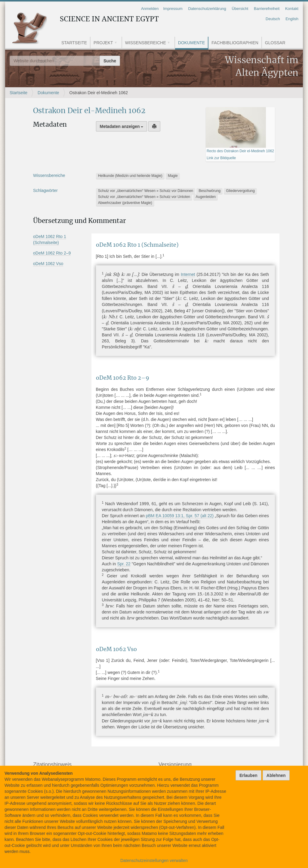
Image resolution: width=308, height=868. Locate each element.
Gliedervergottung (240, 191)
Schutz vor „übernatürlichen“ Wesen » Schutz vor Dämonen (146, 191)
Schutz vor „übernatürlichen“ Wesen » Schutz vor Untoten (144, 197)
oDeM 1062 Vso (48, 264)
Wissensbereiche (146, 43)
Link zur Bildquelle (221, 158)
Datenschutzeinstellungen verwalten (154, 860)
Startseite (74, 43)
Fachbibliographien (235, 43)
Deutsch (273, 19)
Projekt (103, 43)
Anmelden (150, 9)
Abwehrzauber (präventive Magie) (125, 203)
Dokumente (191, 43)
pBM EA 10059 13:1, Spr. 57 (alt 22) (180, 516)
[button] (118, 43)
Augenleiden (206, 197)
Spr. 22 (124, 564)
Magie (173, 176)
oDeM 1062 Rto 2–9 (52, 253)
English (292, 19)
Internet (188, 274)
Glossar (275, 43)
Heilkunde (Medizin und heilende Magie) (130, 176)
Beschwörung (210, 191)
